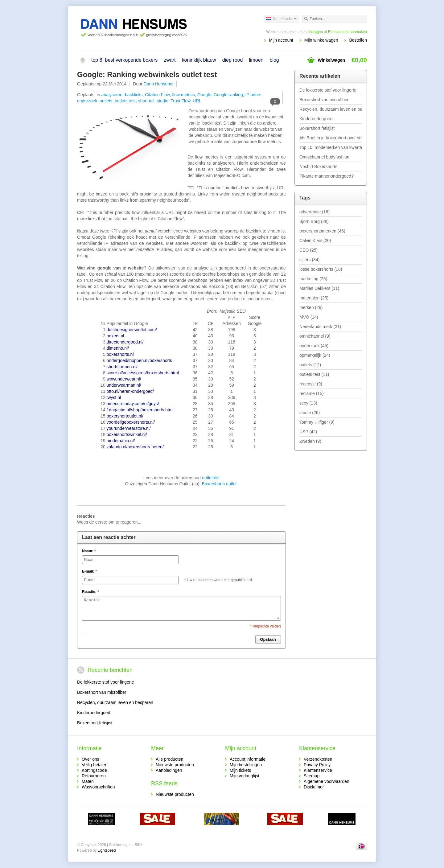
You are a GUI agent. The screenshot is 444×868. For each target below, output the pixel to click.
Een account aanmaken (347, 32)
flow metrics (183, 95)
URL (197, 101)
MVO (309, 317)
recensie (311, 384)
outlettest (211, 478)
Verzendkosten (318, 759)
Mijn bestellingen (246, 765)
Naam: (89, 551)
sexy (308, 403)
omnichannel (315, 336)
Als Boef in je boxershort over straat (331, 138)
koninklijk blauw (199, 60)
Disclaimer (314, 787)
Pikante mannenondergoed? (327, 176)
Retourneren (94, 776)
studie (162, 101)
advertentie (314, 212)
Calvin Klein (315, 241)
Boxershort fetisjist (317, 128)
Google (204, 95)
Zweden (310, 441)
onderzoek (87, 101)
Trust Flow (180, 101)
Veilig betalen (95, 765)
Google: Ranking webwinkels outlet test (147, 74)
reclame (312, 393)
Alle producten (170, 759)
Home (83, 60)
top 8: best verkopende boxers (124, 60)
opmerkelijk (315, 355)
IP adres (253, 95)
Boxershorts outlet (219, 484)
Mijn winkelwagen (321, 40)
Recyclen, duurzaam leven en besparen (331, 109)
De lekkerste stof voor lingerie (328, 90)
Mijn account (281, 40)
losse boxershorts (321, 269)
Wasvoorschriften (98, 787)
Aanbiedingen (169, 770)
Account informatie (248, 759)
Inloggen (316, 32)
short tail (146, 101)
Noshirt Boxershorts (318, 167)
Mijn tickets (240, 770)
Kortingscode (94, 770)
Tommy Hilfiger (317, 422)
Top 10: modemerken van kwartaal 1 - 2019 (331, 147)
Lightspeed (107, 850)
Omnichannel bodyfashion (324, 157)
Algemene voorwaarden (327, 781)
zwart (170, 60)
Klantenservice (318, 770)
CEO (308, 250)
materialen (314, 298)
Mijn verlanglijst (245, 776)
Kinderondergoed (316, 119)
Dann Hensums (159, 84)
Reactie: (90, 592)
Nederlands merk (320, 327)
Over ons (90, 759)
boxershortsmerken (322, 231)
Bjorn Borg (314, 221)
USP (308, 432)
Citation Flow (157, 95)
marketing (313, 279)
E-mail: (89, 571)
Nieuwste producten (175, 765)
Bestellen (358, 40)
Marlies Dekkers (319, 288)
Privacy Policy (317, 765)
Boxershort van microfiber (324, 100)
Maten (88, 781)
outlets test (125, 101)
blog (274, 60)
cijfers (309, 260)
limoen (256, 60)
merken (311, 307)
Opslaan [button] (268, 639)
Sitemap (312, 776)
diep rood (233, 60)
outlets (106, 101)
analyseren (112, 95)
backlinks (134, 95)
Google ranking (228, 95)
